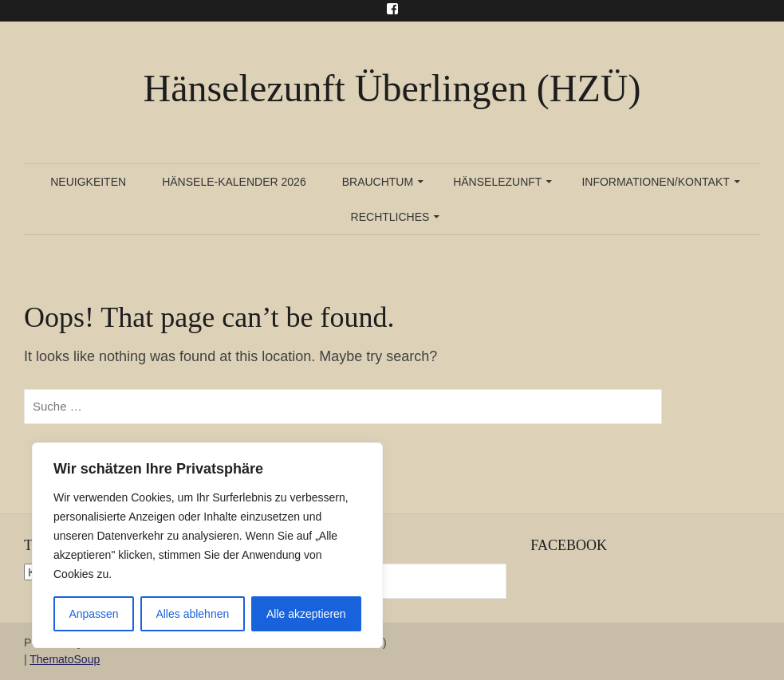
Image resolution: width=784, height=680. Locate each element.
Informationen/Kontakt (655, 182)
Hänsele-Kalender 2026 (234, 182)
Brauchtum (378, 182)
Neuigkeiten (88, 182)
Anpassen (93, 614)
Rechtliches (390, 217)
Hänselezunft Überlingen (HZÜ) (392, 88)
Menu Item (392, 9)
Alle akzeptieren (306, 614)
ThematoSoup (65, 659)
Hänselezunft (497, 182)
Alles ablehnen (192, 614)
